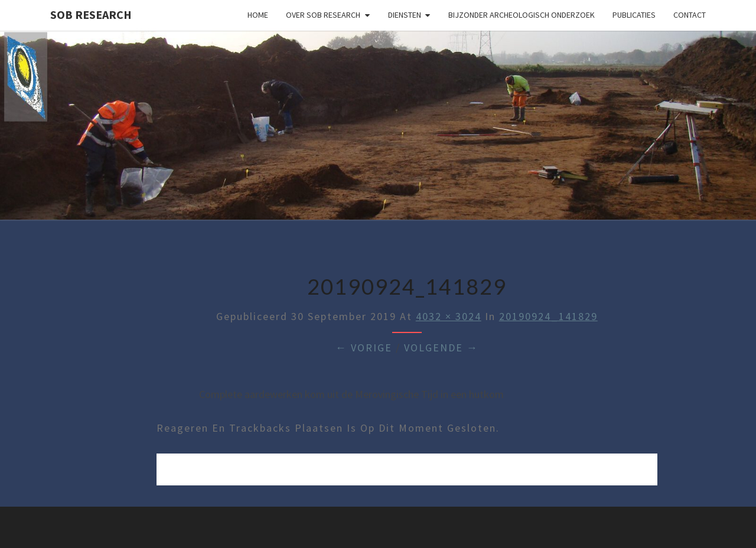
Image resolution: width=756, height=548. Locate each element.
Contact (690, 15)
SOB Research (91, 14)
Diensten (405, 15)
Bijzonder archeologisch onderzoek (522, 15)
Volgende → (441, 348)
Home (258, 15)
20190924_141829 (548, 316)
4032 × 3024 (449, 316)
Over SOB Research (323, 15)
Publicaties (634, 15)
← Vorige (364, 348)
